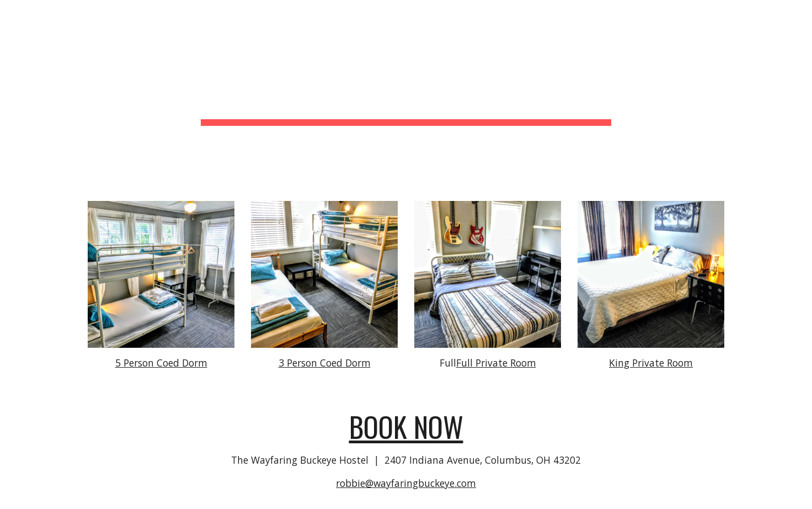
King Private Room (651, 363)
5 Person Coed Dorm (161, 363)
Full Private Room (496, 363)
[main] (406, 94)
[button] (799, 15)
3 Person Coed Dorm (325, 363)
